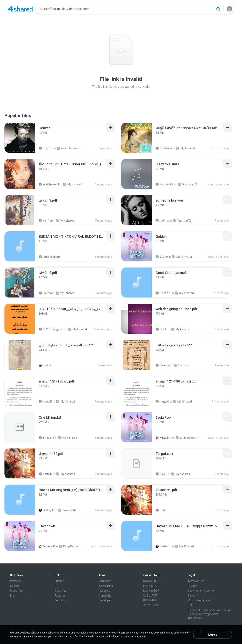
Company (105, 581)
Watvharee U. (49, 184)
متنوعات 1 (182, 365)
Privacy (192, 586)
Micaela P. (164, 438)
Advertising (106, 586)
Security (193, 596)
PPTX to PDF (151, 586)
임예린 (162, 257)
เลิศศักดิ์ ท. (164, 148)
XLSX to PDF (151, 605)
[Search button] (218, 9)
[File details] (20, 138)
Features (60, 596)
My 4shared (186, 148)
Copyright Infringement (202, 591)
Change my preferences (134, 637)
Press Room (18, 591)
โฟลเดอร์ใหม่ (183, 221)
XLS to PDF (150, 596)
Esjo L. (161, 474)
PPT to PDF (150, 600)
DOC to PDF (150, 581)
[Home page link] (20, 9)
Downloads (67, 510)
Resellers (105, 591)
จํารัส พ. (162, 221)
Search (15, 586)
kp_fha (45, 221)
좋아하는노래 (182, 257)
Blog (13, 596)
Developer (105, 600)
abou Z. (45, 365)
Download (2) (188, 184)
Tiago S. (46, 148)
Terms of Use (196, 581)
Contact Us (61, 600)
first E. (161, 329)
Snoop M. (47, 438)
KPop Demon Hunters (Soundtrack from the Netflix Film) (189, 438)
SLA (190, 605)
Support (59, 581)
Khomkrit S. (165, 184)
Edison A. (163, 293)
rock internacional (70, 148)
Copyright (105, 596)
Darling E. (47, 510)
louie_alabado (50, 257)
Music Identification (200, 600)
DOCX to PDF (151, 591)
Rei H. (161, 510)
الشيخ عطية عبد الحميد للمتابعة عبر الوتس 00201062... (51, 329)
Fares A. (163, 365)
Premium (16, 581)
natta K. (46, 402)
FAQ (57, 586)
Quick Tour (61, 591)
